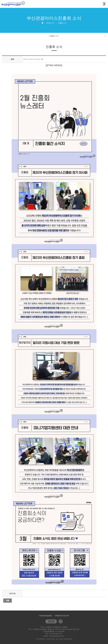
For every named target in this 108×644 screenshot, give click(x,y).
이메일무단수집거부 (62, 616)
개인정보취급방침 (45, 616)
